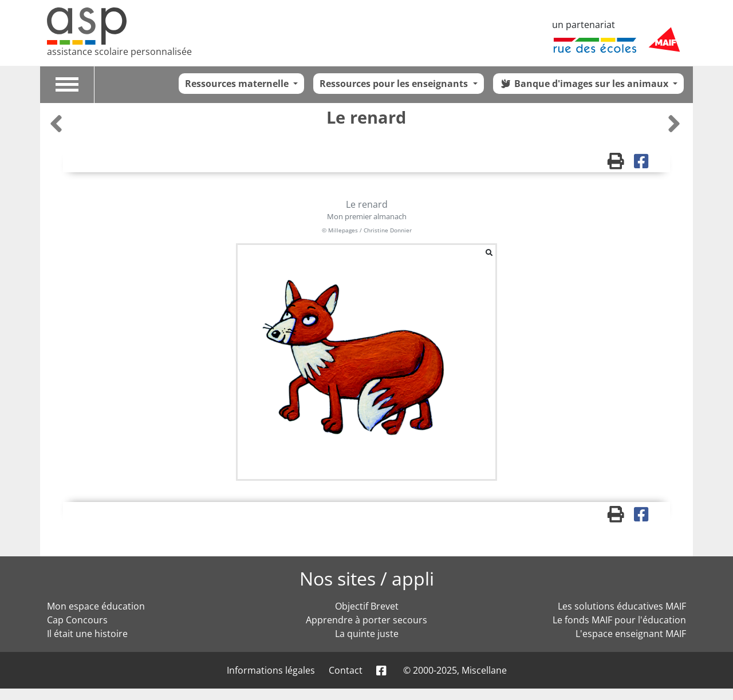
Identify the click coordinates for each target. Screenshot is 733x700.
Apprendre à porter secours (366, 620)
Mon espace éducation (96, 606)
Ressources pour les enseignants (395, 84)
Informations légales (271, 670)
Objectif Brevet (367, 606)
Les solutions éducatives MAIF (622, 606)
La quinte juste (367, 634)
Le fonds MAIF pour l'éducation (619, 620)
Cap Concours (77, 620)
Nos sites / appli (367, 578)
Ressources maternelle (238, 84)
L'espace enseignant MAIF (631, 634)
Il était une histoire (87, 634)
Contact (346, 670)
